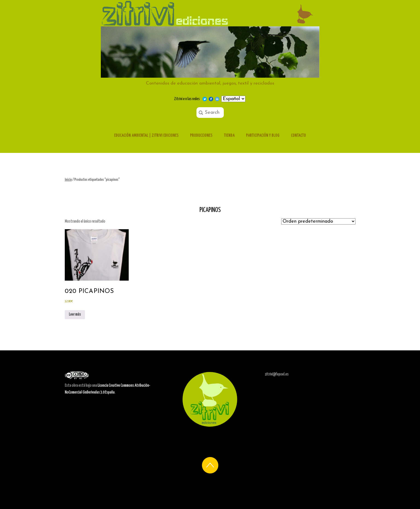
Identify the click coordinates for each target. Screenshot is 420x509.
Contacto (299, 136)
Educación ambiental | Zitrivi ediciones (146, 136)
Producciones (201, 136)
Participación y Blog (263, 136)
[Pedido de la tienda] (318, 221)
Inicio (68, 180)
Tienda (229, 136)
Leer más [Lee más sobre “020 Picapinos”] (75, 315)
